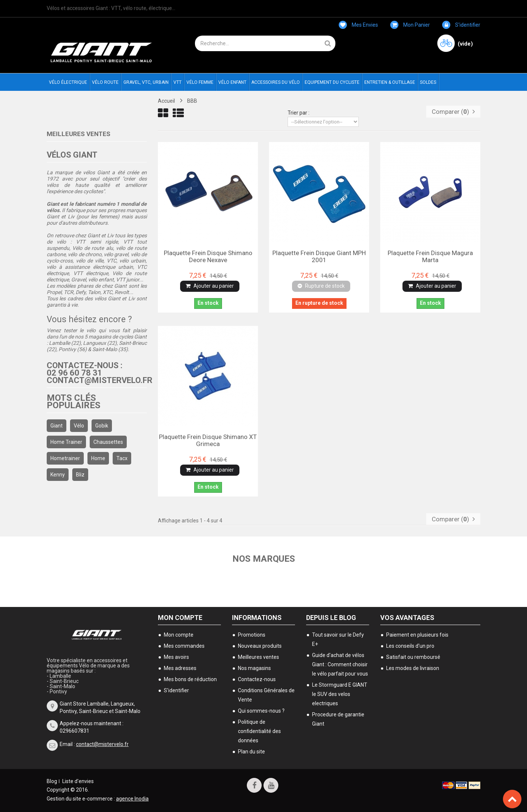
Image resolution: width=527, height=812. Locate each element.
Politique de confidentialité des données (259, 731)
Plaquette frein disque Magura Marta (430, 256)
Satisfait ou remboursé (413, 657)
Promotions (252, 635)
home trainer (66, 442)
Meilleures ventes (79, 134)
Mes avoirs (176, 657)
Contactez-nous (257, 679)
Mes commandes (184, 646)
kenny (58, 475)
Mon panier (410, 25)
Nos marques (264, 559)
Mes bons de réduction (190, 679)
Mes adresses (180, 668)
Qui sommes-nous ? (261, 711)
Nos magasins (254, 668)
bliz (80, 475)
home (98, 458)
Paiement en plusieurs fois (417, 635)
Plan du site (251, 752)
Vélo (79, 426)
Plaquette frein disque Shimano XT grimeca (208, 440)
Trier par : (299, 113)
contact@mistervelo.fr (102, 744)
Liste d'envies (78, 781)
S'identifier (461, 25)
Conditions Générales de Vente (266, 695)
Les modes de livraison (413, 668)
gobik (102, 426)
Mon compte (180, 618)
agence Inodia (132, 799)
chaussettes (108, 442)
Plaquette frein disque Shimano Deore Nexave (208, 256)
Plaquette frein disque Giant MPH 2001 (319, 256)
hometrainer (65, 458)
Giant (57, 426)
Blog (52, 781)
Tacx (122, 458)
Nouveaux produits (260, 646)
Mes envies (358, 25)
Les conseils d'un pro (410, 646)
